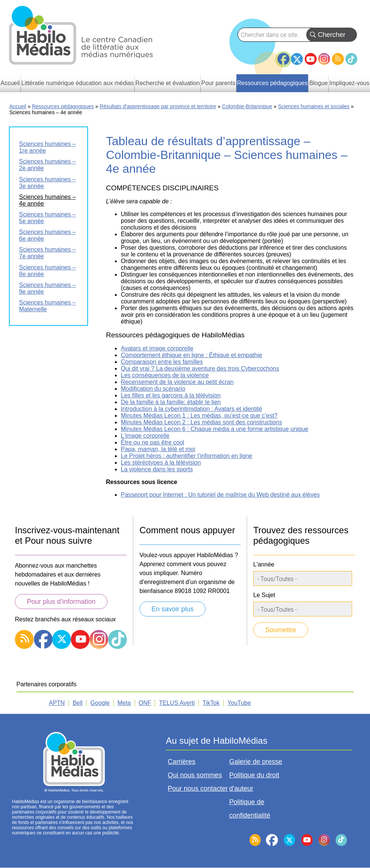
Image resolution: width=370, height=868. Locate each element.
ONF (145, 703)
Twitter (297, 59)
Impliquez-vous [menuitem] (349, 83)
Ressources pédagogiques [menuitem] (272, 83)
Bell (78, 703)
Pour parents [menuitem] (219, 83)
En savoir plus (173, 609)
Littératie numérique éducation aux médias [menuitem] (78, 83)
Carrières (182, 762)
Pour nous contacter (198, 789)
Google (100, 703)
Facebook (283, 56)
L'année (264, 564)
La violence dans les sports (157, 469)
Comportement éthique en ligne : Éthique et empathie (192, 355)
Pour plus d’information (61, 602)
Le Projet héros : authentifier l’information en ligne (186, 456)
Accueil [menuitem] (10, 83)
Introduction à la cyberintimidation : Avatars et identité (192, 409)
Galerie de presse (256, 762)
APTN (57, 703)
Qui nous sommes (195, 775)
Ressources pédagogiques (63, 106)
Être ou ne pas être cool (153, 442)
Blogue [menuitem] (319, 83)
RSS (338, 59)
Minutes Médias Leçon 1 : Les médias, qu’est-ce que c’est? (199, 416)
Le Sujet (264, 595)
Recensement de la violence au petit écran (177, 382)
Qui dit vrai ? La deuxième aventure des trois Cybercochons (200, 369)
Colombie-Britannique (247, 106)
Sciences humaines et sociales (313, 106)
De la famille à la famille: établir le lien (171, 402)
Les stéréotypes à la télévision (161, 463)
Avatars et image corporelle (157, 348)
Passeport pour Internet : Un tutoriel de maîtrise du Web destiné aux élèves (220, 495)
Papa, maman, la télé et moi (158, 449)
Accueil (18, 106)
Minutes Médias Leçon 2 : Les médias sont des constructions (201, 422)
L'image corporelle (145, 436)
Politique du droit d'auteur (254, 782)
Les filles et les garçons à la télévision (171, 395)
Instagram (324, 59)
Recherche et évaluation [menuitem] (168, 83)
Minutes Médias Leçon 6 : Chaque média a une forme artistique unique (215, 429)
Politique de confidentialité (250, 809)
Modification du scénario (153, 389)
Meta (124, 703)
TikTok (351, 59)
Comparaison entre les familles (162, 362)
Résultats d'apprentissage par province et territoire (158, 106)
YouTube (311, 59)
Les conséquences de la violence (165, 375)
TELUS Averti (177, 703)
